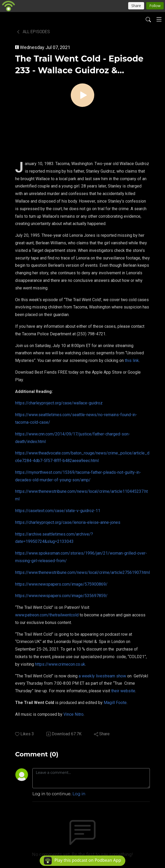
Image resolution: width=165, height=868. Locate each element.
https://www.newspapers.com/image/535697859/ (61, 596)
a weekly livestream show (102, 676)
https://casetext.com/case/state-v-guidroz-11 (58, 511)
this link (132, 360)
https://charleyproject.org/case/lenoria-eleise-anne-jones (68, 522)
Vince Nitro (73, 714)
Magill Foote (115, 703)
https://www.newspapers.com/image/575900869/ (61, 584)
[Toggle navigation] (159, 19)
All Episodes (33, 32)
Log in (79, 794)
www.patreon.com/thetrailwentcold (47, 615)
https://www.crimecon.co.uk (60, 664)
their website (123, 691)
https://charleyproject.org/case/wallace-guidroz (59, 403)
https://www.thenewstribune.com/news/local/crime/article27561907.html (82, 572)
